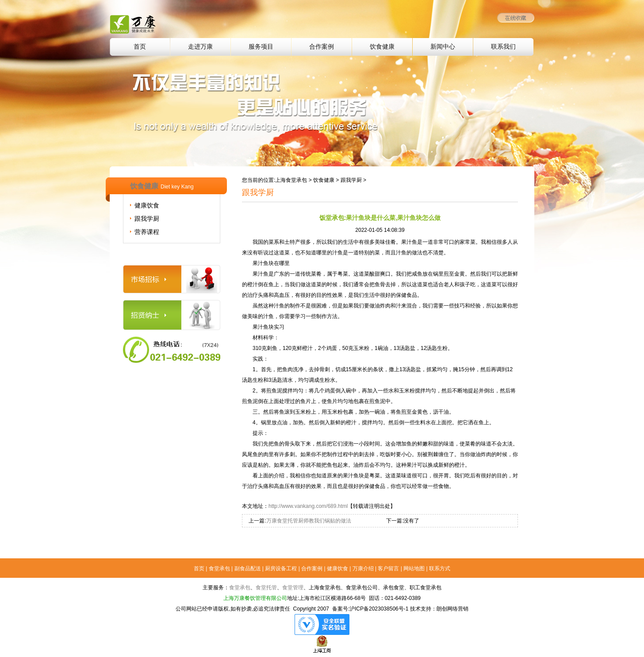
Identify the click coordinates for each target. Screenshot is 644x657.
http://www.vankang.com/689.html (308, 506)
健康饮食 (147, 205)
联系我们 (503, 47)
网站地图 (414, 569)
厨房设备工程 (281, 569)
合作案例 (322, 47)
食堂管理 (293, 588)
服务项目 (261, 47)
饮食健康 (382, 47)
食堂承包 (219, 569)
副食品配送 (248, 569)
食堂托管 (266, 588)
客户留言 (388, 569)
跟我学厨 (147, 219)
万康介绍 (363, 569)
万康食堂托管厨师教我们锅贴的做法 (309, 521)
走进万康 (200, 47)
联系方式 (440, 569)
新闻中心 (443, 47)
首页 (140, 47)
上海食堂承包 (291, 180)
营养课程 (147, 232)
